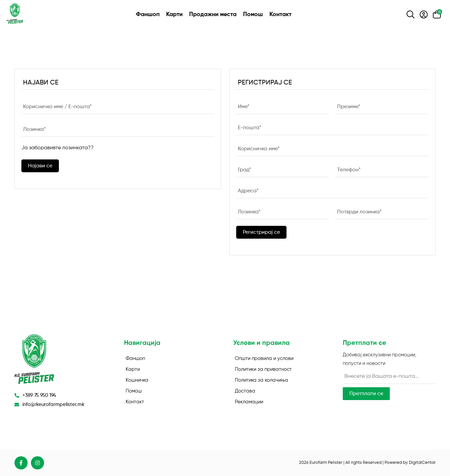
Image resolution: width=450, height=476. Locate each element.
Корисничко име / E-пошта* (57, 107)
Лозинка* (34, 129)
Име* (244, 107)
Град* (244, 170)
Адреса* (248, 191)
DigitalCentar (422, 463)
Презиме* (349, 107)
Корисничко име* (259, 149)
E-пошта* (250, 128)
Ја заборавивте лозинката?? (58, 148)
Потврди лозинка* (359, 212)
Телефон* (349, 170)
